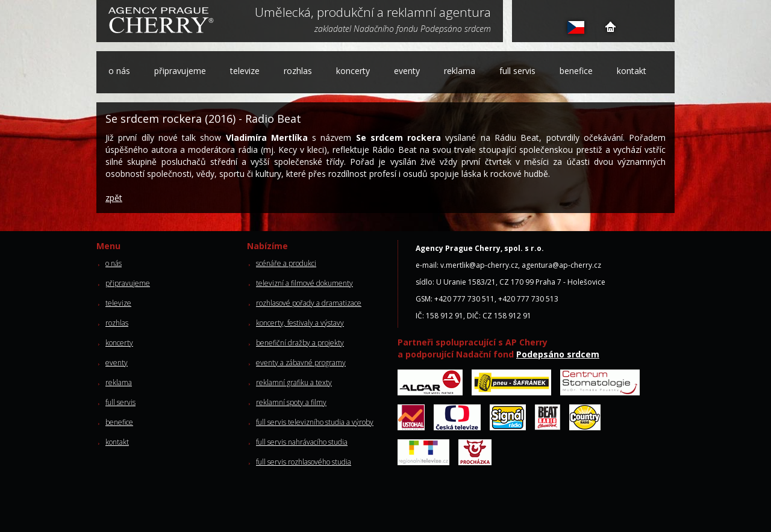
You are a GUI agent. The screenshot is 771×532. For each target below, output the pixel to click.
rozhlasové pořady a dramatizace (309, 303)
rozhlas (298, 71)
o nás (119, 71)
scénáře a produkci (286, 263)
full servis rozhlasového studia (304, 462)
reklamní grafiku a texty (294, 382)
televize (245, 71)
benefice (576, 71)
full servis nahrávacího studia (302, 442)
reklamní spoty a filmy (291, 402)
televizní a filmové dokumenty (304, 283)
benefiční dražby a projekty (300, 343)
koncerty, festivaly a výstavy (300, 323)
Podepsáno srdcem (558, 354)
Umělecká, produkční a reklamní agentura (373, 13)
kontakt (632, 71)
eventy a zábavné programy (301, 363)
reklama (460, 71)
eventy (407, 71)
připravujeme (180, 71)
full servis (517, 71)
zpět (114, 198)
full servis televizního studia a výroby (315, 422)
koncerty (353, 71)
